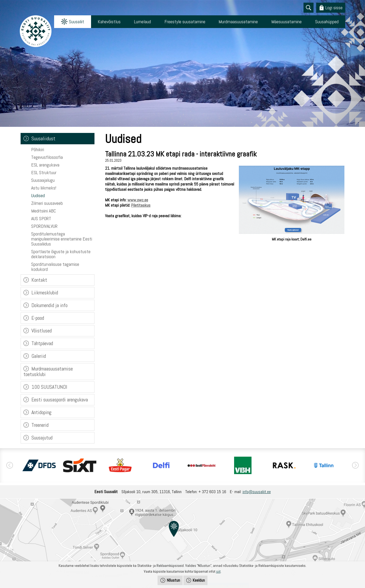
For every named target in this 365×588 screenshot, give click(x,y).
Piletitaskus (141, 205)
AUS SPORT (41, 218)
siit (218, 571)
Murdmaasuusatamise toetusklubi (48, 371)
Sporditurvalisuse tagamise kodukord (55, 267)
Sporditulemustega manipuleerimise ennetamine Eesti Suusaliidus (62, 239)
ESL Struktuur (44, 172)
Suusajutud (42, 438)
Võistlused (42, 331)
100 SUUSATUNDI (49, 387)
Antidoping (41, 412)
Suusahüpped (327, 22)
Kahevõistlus (109, 22)
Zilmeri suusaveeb (47, 203)
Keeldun (199, 580)
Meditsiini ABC (44, 211)
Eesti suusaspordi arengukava (60, 400)
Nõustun (173, 580)
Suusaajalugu (43, 180)
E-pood (38, 318)
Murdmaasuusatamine (238, 22)
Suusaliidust (43, 138)
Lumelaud (143, 22)
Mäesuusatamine (286, 22)
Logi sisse (334, 8)
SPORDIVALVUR (44, 226)
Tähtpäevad (42, 343)
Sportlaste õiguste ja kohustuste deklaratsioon (61, 254)
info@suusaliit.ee (257, 492)
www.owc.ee (138, 200)
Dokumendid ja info (49, 305)
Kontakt (39, 280)
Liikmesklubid (45, 293)
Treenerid (40, 425)
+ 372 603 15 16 (212, 492)
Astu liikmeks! (44, 188)
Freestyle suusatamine (185, 22)
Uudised (38, 195)
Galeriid (39, 356)
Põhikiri (38, 149)
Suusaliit (77, 22)
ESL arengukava (45, 165)
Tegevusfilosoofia (47, 157)
